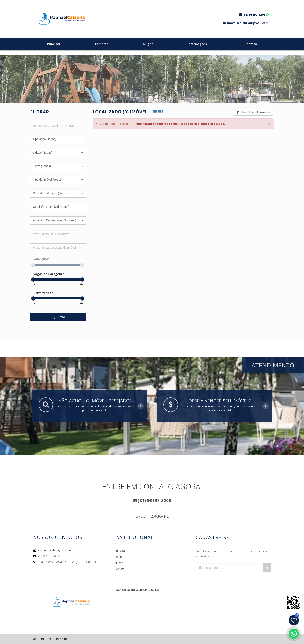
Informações (199, 44)
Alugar (148, 44)
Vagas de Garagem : (49, 274)
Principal (54, 44)
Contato (251, 44)
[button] (58, 139)
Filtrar (58, 317)
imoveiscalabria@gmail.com (56, 550)
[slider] (33, 265)
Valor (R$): (41, 259)
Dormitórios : (43, 293)
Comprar (101, 44)
